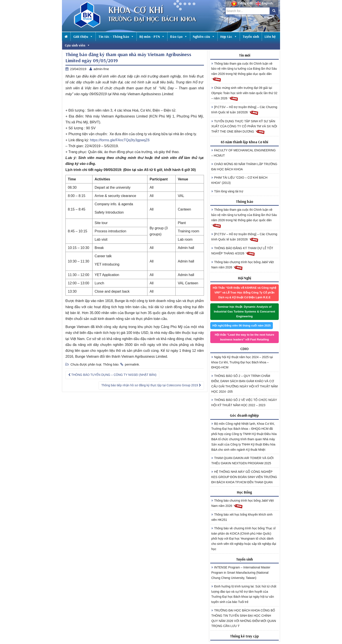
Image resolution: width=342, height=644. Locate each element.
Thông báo (111, 364)
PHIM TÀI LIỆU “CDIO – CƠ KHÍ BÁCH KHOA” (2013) (239, 180)
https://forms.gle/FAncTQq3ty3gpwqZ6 (120, 140)
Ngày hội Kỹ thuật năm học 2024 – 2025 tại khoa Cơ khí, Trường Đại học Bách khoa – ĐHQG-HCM (242, 362)
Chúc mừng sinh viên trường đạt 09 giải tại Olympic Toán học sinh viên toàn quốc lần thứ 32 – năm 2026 (244, 94)
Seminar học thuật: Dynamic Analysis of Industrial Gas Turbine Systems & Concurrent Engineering (244, 312)
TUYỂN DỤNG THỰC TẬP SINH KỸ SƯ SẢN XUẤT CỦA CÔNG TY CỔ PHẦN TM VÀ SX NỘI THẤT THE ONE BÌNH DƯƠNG (244, 127)
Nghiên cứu (204, 36)
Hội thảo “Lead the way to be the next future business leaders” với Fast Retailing (245, 337)
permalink (132, 364)
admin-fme (101, 69)
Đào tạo (179, 36)
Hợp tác (229, 36)
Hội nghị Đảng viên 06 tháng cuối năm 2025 (242, 325)
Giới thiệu (83, 36)
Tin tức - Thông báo (116, 36)
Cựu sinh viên (77, 45)
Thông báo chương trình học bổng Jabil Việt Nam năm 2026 (243, 265)
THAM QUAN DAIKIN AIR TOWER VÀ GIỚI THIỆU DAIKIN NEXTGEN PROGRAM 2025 (243, 461)
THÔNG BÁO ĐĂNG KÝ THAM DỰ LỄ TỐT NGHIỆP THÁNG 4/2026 (242, 251)
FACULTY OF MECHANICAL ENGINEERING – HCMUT (244, 153)
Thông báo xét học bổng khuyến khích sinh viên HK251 (242, 517)
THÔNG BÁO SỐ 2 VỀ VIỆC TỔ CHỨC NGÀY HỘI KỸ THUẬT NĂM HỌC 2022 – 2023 (244, 402)
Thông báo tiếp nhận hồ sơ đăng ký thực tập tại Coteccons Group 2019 (151, 385)
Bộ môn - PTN (152, 36)
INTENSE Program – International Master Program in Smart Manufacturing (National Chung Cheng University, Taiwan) (241, 573)
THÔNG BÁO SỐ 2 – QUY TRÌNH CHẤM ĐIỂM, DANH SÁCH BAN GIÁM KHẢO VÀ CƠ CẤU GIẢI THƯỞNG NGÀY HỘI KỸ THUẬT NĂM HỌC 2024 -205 (245, 384)
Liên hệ (270, 36)
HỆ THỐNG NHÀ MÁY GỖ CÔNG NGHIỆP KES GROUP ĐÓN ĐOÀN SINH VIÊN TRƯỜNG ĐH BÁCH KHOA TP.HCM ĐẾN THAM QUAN (244, 477)
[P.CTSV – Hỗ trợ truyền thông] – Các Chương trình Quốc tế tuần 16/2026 (244, 110)
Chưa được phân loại (86, 364)
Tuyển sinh (251, 36)
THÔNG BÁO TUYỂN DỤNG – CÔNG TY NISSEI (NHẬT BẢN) (112, 375)
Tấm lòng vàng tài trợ (227, 191)
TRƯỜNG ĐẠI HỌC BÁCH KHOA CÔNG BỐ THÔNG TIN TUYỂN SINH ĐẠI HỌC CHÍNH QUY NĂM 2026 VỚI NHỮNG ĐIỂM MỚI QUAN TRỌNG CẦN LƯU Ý (244, 618)
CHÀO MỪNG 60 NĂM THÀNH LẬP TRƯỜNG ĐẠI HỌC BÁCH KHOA (244, 167)
